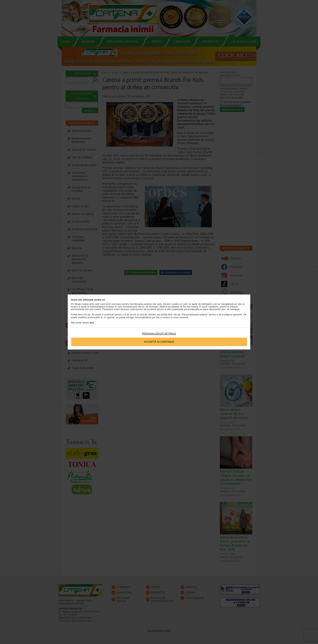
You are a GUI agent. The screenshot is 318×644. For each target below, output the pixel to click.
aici (92, 323)
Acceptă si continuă (159, 342)
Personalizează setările (159, 334)
